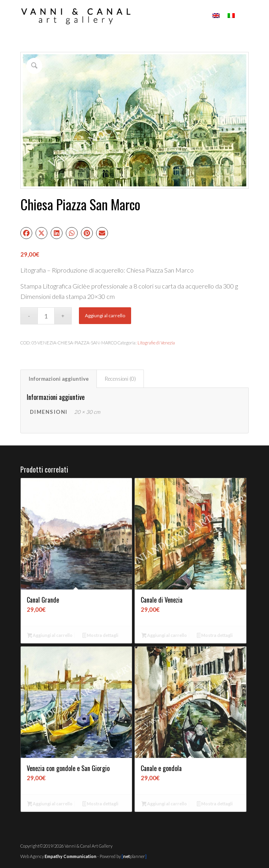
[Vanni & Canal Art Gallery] (112, 16)
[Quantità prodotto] (46, 316)
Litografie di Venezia (156, 343)
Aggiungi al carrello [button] (50, 636)
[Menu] (244, 16)
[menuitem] (244, 16)
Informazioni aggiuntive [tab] (59, 379)
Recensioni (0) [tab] (120, 379)
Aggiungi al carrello (105, 315)
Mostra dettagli (101, 636)
